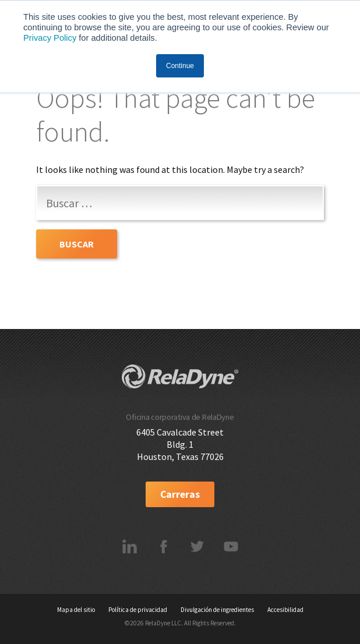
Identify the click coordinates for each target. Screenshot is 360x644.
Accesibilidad (285, 610)
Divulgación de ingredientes (217, 610)
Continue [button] (180, 66)
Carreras (180, 494)
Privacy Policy (50, 38)
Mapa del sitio (76, 610)
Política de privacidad (138, 610)
